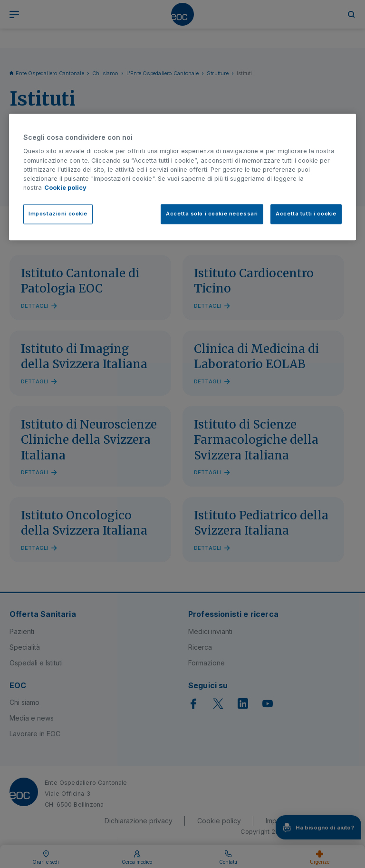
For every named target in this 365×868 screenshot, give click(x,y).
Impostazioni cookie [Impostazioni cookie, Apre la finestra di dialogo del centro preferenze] (58, 214)
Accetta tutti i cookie (306, 214)
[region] (182, 177)
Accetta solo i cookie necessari (212, 214)
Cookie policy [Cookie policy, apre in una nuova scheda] (65, 188)
